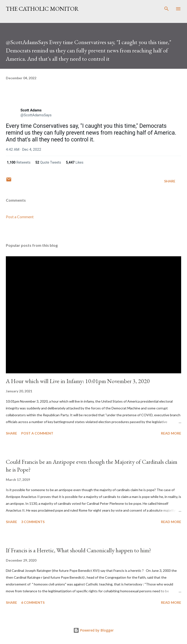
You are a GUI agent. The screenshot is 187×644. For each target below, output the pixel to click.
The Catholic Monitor (42, 9)
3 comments (33, 522)
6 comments (33, 602)
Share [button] (170, 181)
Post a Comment (20, 217)
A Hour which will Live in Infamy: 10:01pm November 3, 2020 (78, 381)
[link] (12, 113)
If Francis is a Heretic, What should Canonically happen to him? (79, 550)
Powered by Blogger (93, 630)
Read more (171, 433)
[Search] (167, 9)
